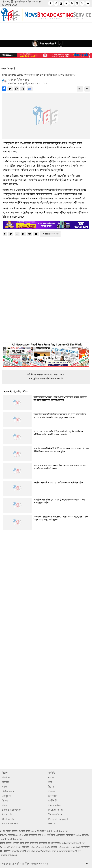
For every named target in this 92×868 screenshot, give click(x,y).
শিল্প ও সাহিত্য (55, 805)
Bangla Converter (11, 810)
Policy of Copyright (58, 819)
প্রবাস (4, 805)
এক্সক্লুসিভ (6, 796)
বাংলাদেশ (6, 777)
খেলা (50, 782)
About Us (7, 815)
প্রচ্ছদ (4, 69)
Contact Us (8, 819)
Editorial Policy (10, 824)
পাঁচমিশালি (53, 801)
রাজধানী (12, 69)
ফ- (87, 89)
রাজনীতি (6, 782)
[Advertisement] (46, 560)
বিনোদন (52, 787)
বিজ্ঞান (5, 801)
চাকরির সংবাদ (8, 791)
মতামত (51, 777)
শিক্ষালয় (52, 791)
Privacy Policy (55, 810)
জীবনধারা (52, 796)
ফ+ (80, 89)
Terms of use (55, 815)
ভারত (4, 787)
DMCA (52, 824)
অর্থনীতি (52, 773)
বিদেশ (5, 773)
